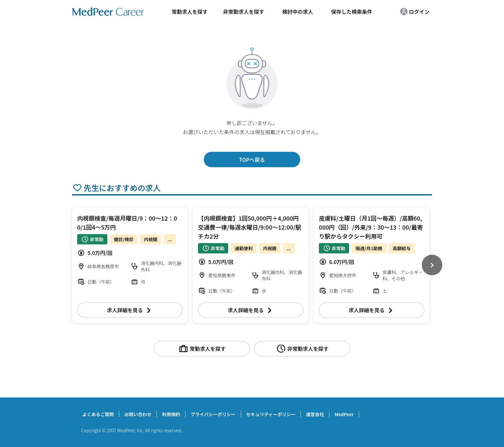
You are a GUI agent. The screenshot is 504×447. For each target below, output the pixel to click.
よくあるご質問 (98, 414)
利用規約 (171, 414)
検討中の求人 (298, 12)
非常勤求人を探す (244, 12)
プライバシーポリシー (213, 414)
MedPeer (344, 414)
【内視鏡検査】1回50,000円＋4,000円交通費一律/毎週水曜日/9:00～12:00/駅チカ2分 (250, 227)
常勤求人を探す (190, 12)
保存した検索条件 (352, 12)
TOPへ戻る (252, 160)
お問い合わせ (138, 414)
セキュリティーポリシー (271, 414)
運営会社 (315, 414)
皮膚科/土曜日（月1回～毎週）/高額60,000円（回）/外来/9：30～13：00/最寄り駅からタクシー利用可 (371, 227)
